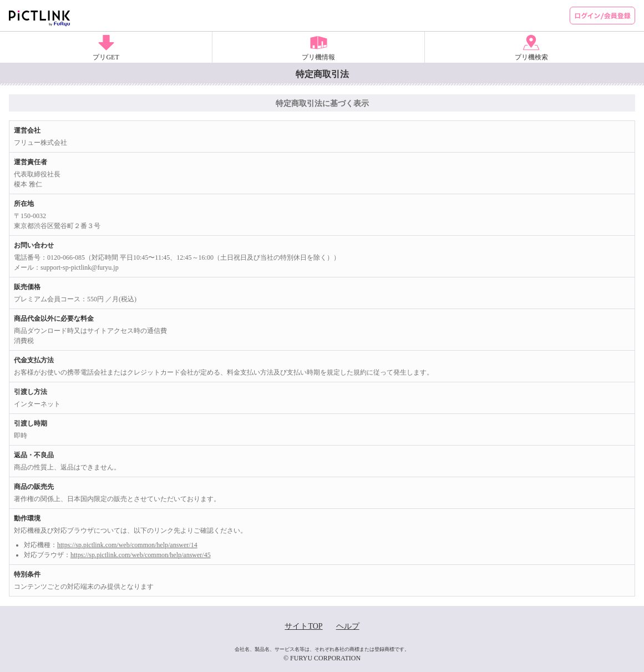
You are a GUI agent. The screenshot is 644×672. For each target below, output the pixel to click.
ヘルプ (348, 626)
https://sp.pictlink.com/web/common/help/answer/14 (127, 545)
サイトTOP (303, 626)
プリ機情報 (318, 57)
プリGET (106, 57)
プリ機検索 (531, 57)
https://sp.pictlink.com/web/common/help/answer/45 (141, 555)
